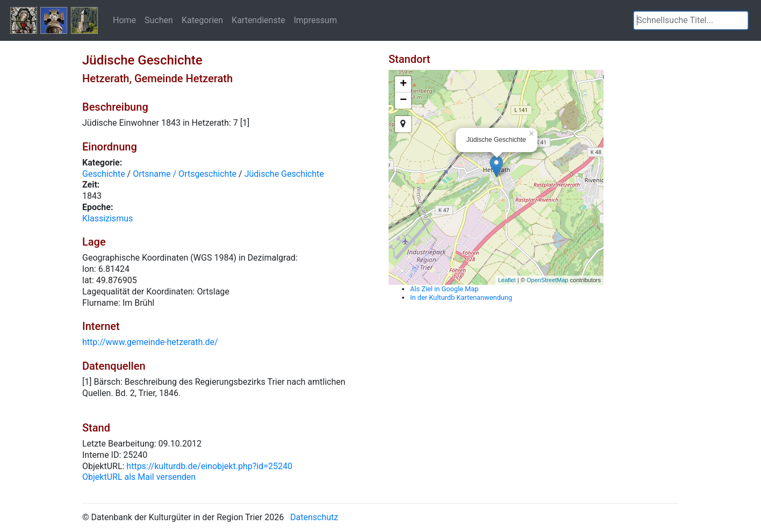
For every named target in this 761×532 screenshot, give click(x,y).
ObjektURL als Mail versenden (139, 477)
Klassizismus (107, 218)
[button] (740, 20)
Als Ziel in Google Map (444, 289)
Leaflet (507, 280)
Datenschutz (314, 517)
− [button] (403, 100)
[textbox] (691, 20)
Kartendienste (258, 20)
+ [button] (403, 84)
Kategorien (202, 20)
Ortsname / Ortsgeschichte (185, 174)
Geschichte (104, 174)
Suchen (159, 20)
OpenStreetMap (548, 280)
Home (124, 20)
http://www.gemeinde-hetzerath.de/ (150, 342)
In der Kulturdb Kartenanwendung (461, 297)
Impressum (315, 20)
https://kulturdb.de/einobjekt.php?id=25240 (209, 466)
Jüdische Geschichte (284, 174)
